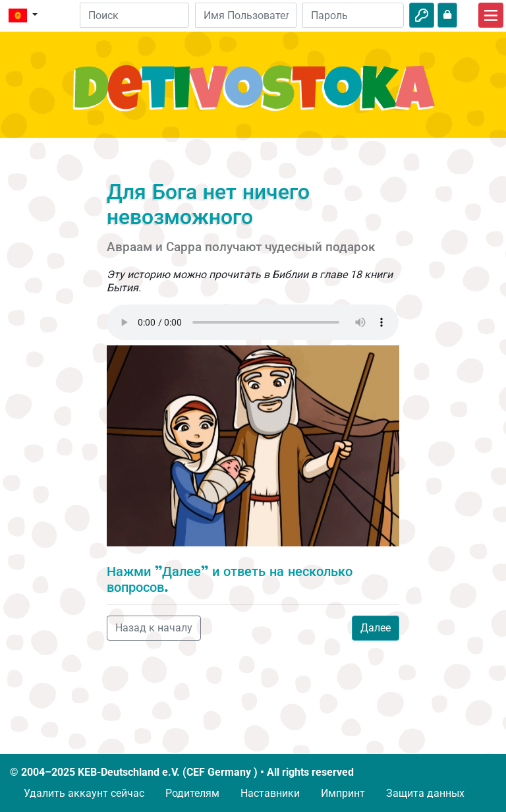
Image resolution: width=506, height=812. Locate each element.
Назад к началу (154, 628)
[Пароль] (353, 15)
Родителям (192, 793)
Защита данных (425, 793)
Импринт (343, 793)
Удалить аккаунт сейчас (84, 793)
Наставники (270, 793)
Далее (376, 628)
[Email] (246, 15)
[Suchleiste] (135, 15)
